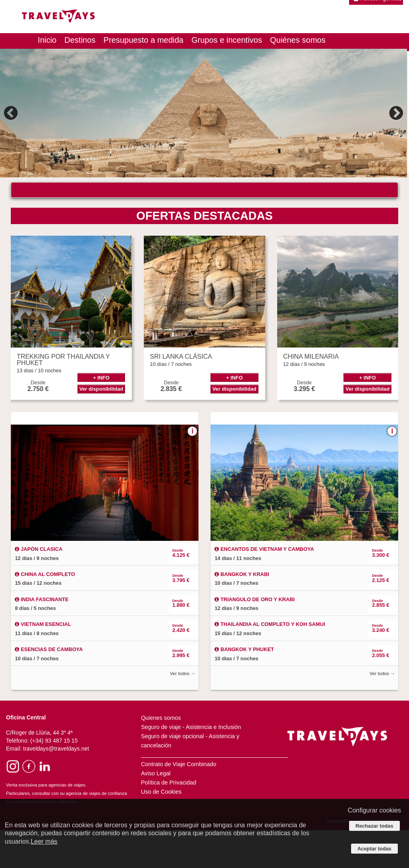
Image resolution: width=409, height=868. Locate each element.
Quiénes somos (298, 40)
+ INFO (101, 416)
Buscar (333, 217)
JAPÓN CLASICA (39, 587)
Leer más (44, 841)
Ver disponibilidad (101, 427)
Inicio (47, 40)
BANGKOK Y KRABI (242, 612)
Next (395, 113)
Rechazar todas (374, 826)
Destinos (80, 40)
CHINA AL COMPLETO (45, 612)
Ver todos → (182, 711)
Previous (12, 113)
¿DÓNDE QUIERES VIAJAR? (66, 195)
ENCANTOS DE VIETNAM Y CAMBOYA (264, 587)
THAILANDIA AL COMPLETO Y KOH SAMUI (270, 662)
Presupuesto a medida (143, 40)
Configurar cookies (374, 810)
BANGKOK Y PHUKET (244, 687)
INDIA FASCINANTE (42, 637)
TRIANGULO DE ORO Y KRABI (254, 637)
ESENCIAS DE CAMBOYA (49, 687)
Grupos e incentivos (227, 40)
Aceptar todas (374, 849)
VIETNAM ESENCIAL (43, 662)
